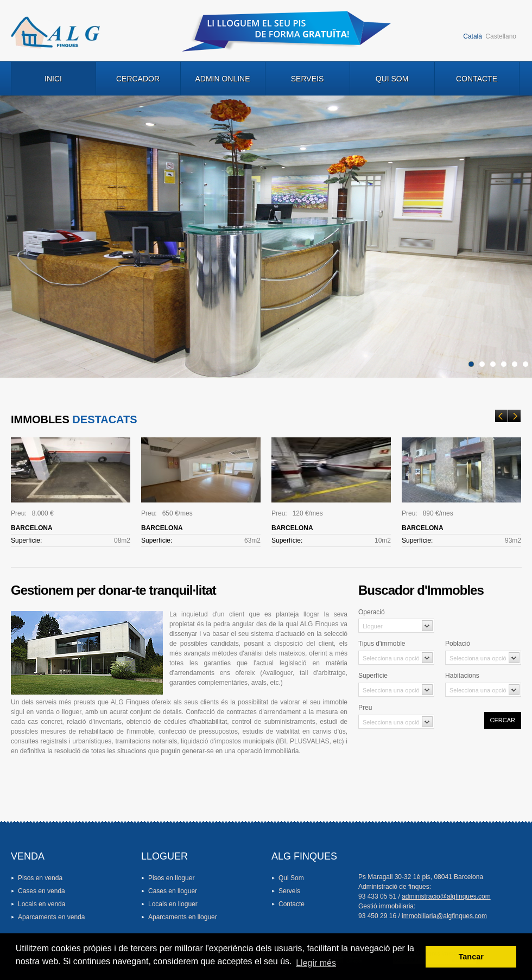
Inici (53, 79)
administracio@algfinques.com (446, 896)
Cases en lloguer (173, 891)
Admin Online (222, 79)
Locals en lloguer (173, 904)
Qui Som (392, 79)
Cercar (503, 720)
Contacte (477, 79)
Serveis (307, 79)
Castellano (501, 36)
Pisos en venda (40, 878)
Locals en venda (42, 904)
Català (473, 36)
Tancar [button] (471, 957)
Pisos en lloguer (171, 878)
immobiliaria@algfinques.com (444, 916)
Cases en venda (42, 891)
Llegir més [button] (316, 963)
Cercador (138, 79)
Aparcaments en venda (51, 917)
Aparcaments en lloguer (183, 917)
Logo (55, 33)
